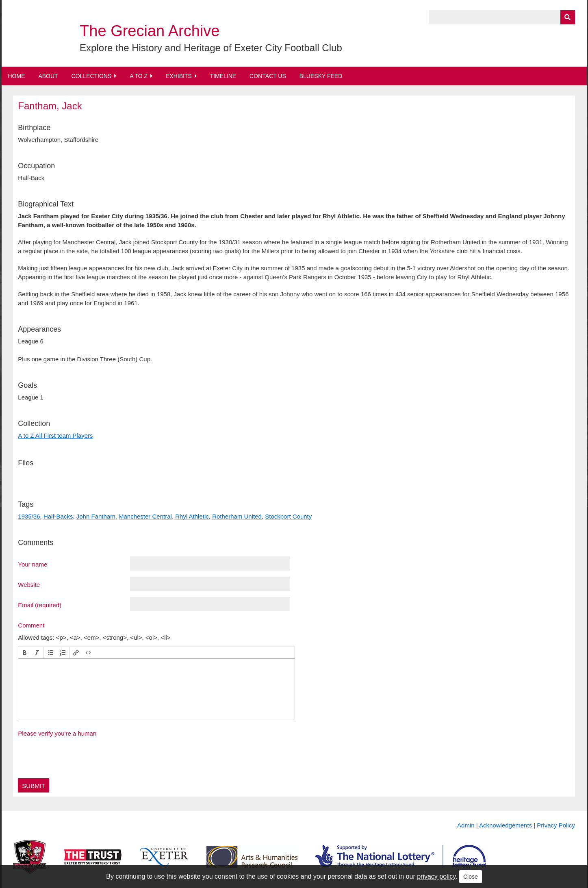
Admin (466, 825)
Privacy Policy (556, 825)
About (48, 76)
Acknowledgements (506, 825)
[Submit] (568, 17)
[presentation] (25, 653)
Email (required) (40, 605)
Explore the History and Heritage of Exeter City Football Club (211, 48)
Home (17, 76)
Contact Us (268, 76)
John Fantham (96, 516)
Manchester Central (145, 516)
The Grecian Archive (150, 31)
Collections (92, 76)
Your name (33, 564)
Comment (31, 625)
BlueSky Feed (321, 76)
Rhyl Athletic (192, 516)
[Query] (502, 17)
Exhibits (179, 76)
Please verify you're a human (57, 733)
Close (471, 877)
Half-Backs (58, 516)
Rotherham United (237, 516)
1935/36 (29, 516)
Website (29, 584)
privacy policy (436, 876)
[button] (25, 653)
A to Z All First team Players (55, 435)
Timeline (223, 76)
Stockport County (288, 516)
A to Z (139, 76)
